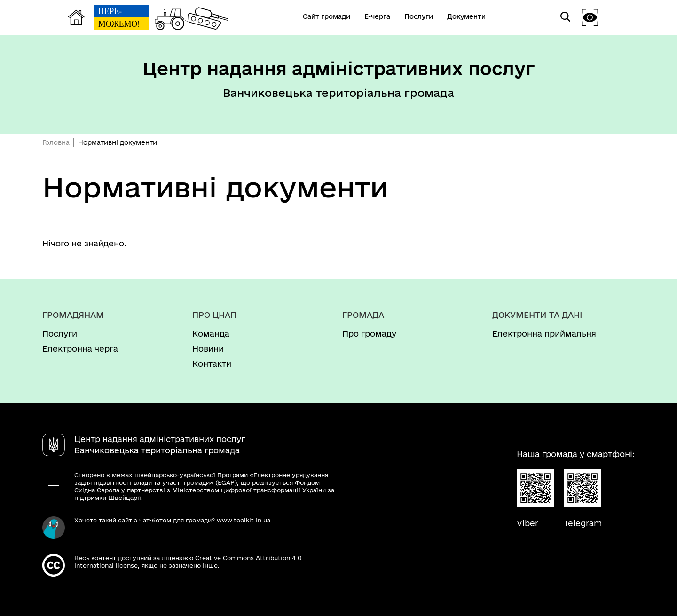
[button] (590, 17)
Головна (56, 142)
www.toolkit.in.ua (244, 520)
